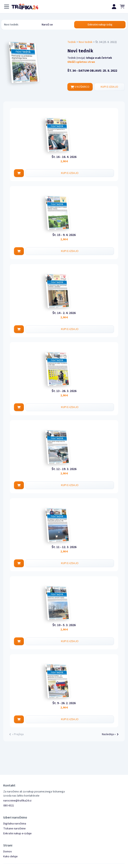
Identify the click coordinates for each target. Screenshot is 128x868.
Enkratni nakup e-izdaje (17, 834)
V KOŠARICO (80, 87)
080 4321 (9, 806)
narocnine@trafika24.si (17, 801)
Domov (8, 852)
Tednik (72, 42)
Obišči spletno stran (81, 62)
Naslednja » (111, 734)
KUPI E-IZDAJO (109, 87)
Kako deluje (10, 857)
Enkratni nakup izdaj (100, 25)
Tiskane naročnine (14, 829)
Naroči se (47, 25)
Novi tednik (86, 42)
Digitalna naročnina (15, 824)
